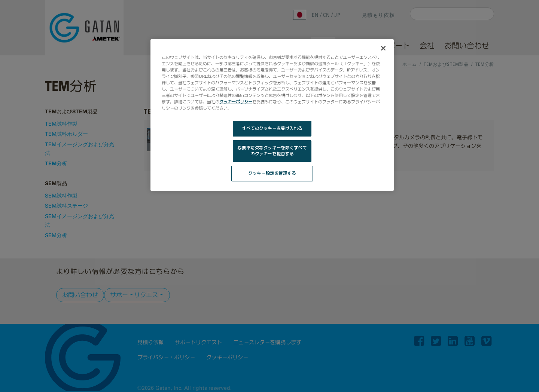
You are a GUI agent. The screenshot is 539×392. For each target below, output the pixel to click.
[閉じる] (383, 48)
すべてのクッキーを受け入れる (272, 128)
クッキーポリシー (236, 102)
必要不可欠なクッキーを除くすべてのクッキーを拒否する (272, 151)
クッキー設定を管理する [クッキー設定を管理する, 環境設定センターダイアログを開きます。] (272, 173)
